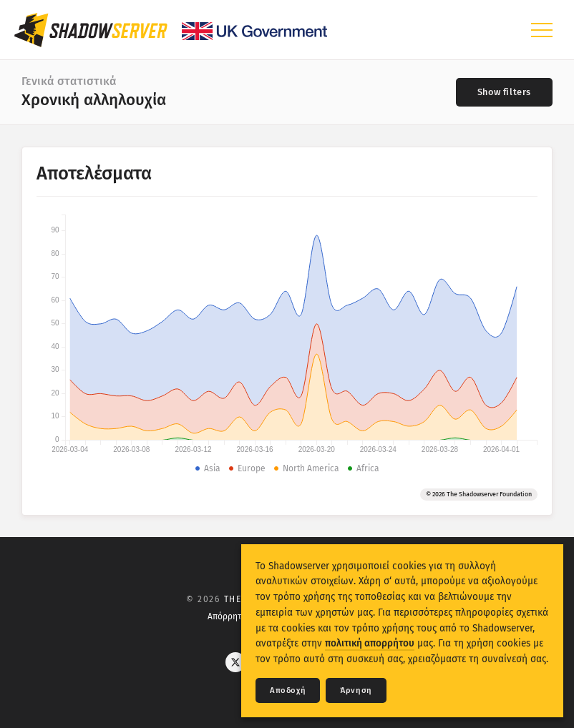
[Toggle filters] (504, 92)
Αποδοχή (288, 690)
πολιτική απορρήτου (370, 643)
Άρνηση (356, 690)
